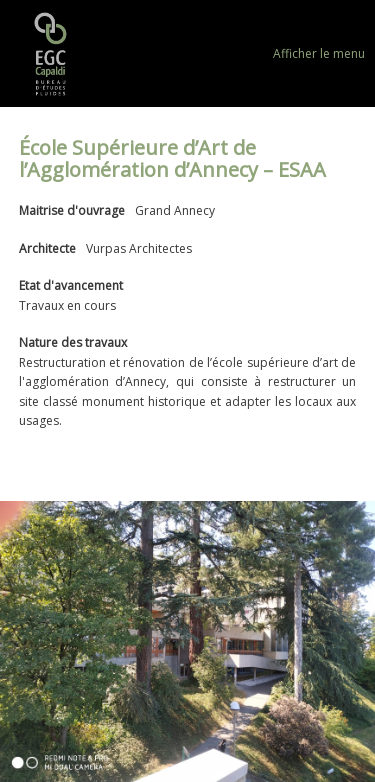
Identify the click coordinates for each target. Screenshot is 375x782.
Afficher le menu (319, 53)
